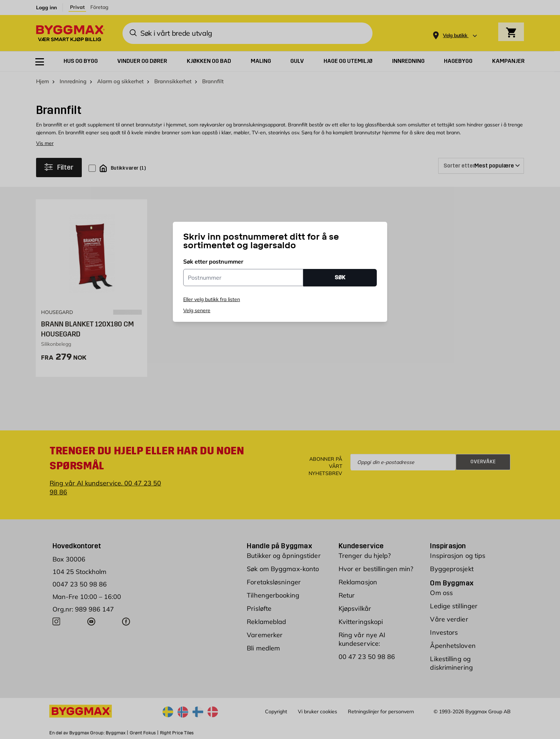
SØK (340, 277)
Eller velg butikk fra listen (212, 299)
